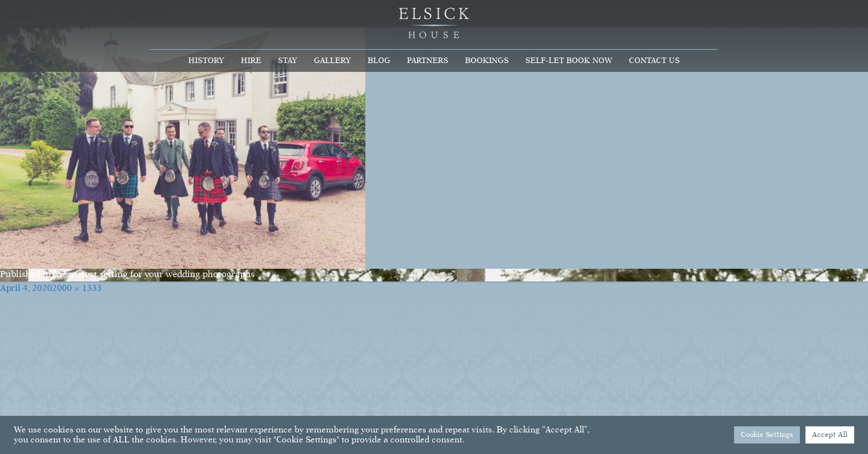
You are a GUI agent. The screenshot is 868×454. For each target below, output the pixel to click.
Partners (428, 61)
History (206, 61)
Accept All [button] (830, 435)
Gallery (332, 61)
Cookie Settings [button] (767, 435)
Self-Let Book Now (569, 61)
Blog (379, 61)
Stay (288, 61)
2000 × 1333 (77, 289)
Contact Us (654, 61)
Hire (251, 61)
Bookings (487, 61)
